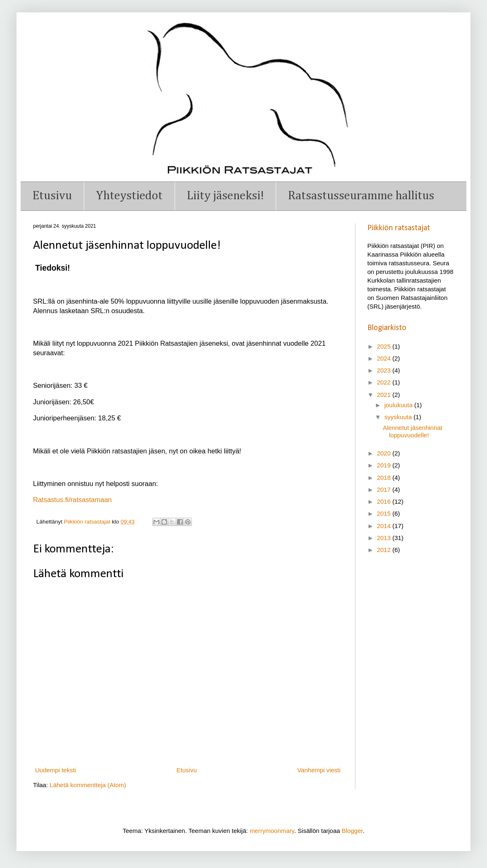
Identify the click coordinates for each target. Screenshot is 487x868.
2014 (385, 526)
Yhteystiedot (129, 196)
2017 (385, 489)
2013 (385, 538)
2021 (385, 395)
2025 (385, 346)
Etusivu (52, 196)
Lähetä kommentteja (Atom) (88, 785)
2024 (385, 358)
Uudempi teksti (56, 770)
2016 (385, 501)
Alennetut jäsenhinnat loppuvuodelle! (413, 431)
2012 (385, 550)
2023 (385, 370)
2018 (385, 478)
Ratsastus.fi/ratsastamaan (72, 500)
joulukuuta (399, 405)
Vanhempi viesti (319, 770)
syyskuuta (399, 417)
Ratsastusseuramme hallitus (361, 196)
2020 (385, 453)
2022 (385, 382)
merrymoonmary (272, 831)
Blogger (352, 831)
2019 (385, 465)
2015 (385, 513)
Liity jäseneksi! (225, 196)
